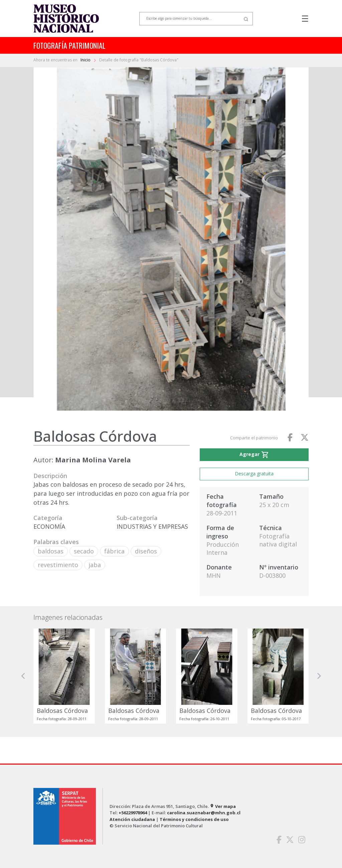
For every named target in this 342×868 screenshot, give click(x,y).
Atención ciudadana (132, 819)
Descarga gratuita (254, 474)
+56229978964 (133, 813)
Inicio (86, 60)
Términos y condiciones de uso (194, 819)
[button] (23, 676)
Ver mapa (223, 806)
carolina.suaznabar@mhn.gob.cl (204, 813)
